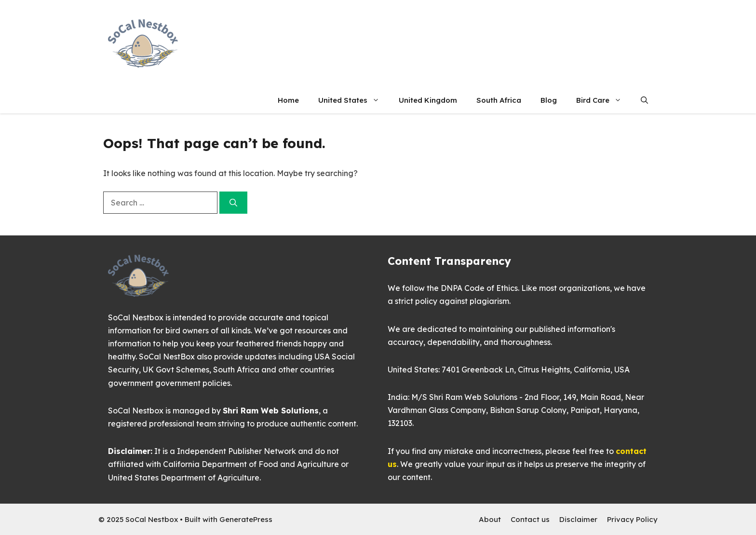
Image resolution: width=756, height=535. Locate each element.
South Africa (499, 100)
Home (288, 100)
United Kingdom (428, 100)
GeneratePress (246, 519)
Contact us (530, 519)
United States (354, 100)
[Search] (233, 203)
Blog (549, 100)
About (490, 519)
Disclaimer (578, 519)
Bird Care (604, 100)
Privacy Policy (632, 519)
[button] (644, 100)
